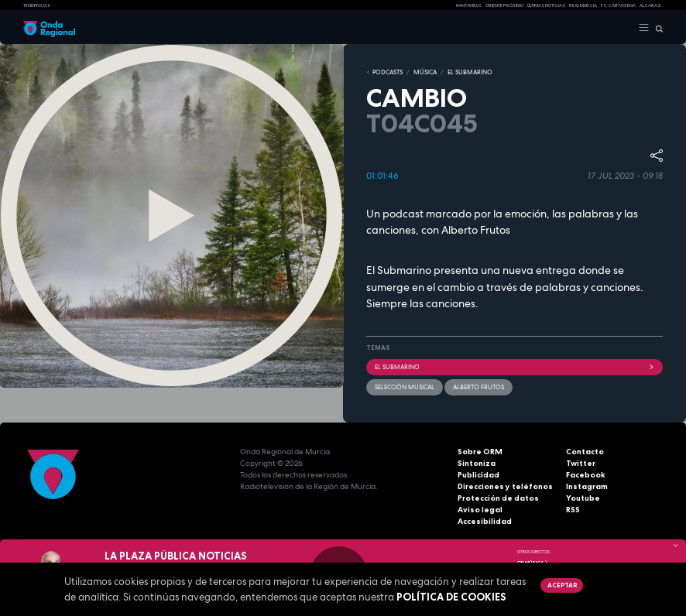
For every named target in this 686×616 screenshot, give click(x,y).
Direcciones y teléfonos (505, 486)
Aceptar (562, 585)
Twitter (581, 463)
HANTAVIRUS (469, 5)
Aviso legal (480, 510)
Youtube (583, 498)
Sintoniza (477, 463)
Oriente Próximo (504, 5)
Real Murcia (583, 5)
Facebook (586, 475)
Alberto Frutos (478, 387)
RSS (573, 510)
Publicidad (478, 475)
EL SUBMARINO (470, 72)
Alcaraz (650, 5)
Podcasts (388, 72)
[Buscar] (656, 28)
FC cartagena (618, 5)
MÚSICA (425, 72)
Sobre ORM (480, 452)
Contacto (585, 452)
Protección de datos (498, 498)
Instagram (587, 486)
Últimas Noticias (546, 5)
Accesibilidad (485, 521)
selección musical (405, 387)
